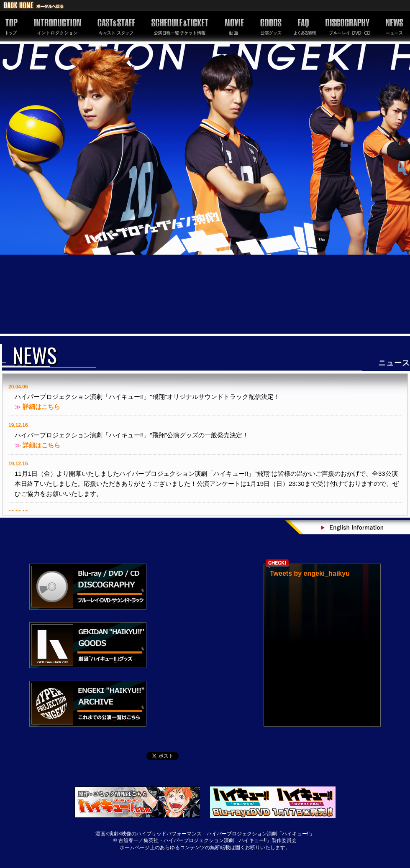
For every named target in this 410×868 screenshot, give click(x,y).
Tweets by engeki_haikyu (310, 573)
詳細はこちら (41, 407)
